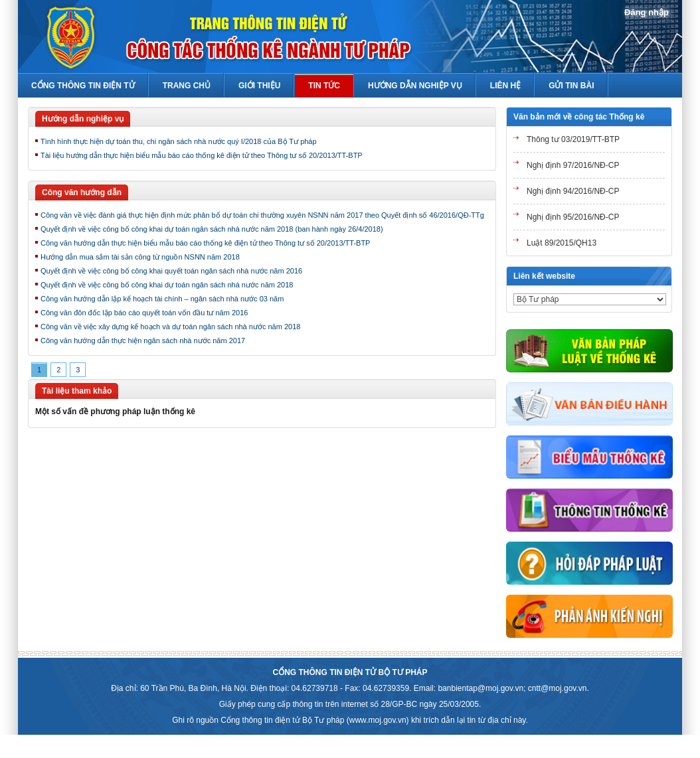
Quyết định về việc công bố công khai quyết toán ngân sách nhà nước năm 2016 (171, 271)
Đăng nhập (647, 12)
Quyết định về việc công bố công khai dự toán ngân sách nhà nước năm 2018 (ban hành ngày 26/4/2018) (212, 229)
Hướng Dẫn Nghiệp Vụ (415, 86)
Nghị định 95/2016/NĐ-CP (573, 217)
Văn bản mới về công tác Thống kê (579, 117)
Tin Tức (324, 86)
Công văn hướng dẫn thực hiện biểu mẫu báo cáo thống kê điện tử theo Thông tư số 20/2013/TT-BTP (205, 243)
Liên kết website (544, 276)
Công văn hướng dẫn (82, 192)
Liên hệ (505, 86)
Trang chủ (187, 86)
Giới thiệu (259, 86)
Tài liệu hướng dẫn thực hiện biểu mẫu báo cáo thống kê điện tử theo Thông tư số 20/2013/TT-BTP (202, 155)
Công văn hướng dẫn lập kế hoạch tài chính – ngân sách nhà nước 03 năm (162, 299)
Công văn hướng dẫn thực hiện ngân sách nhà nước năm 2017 (143, 341)
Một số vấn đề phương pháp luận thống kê (115, 412)
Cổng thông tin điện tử (83, 86)
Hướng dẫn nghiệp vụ (83, 119)
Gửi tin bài (571, 86)
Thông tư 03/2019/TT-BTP (573, 139)
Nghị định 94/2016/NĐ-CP (573, 191)
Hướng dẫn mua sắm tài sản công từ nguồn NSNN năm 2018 (140, 257)
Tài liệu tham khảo (77, 391)
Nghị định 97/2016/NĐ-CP (573, 165)
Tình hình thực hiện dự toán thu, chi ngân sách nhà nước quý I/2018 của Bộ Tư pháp (179, 141)
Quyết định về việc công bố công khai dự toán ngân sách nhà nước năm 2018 (167, 285)
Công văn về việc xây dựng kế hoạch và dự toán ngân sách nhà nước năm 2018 (170, 327)
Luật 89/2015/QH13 (562, 243)
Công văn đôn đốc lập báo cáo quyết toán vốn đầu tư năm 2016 (144, 313)
